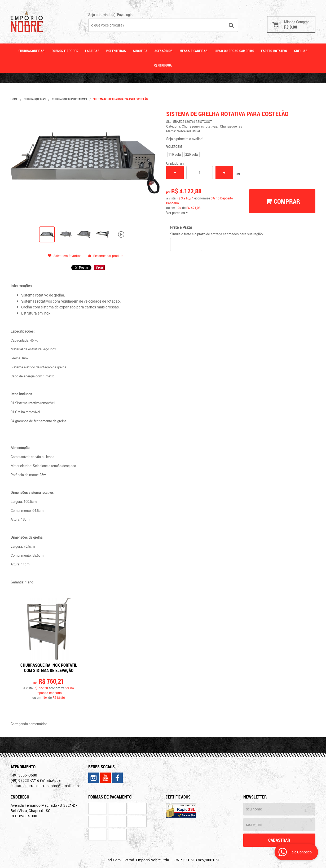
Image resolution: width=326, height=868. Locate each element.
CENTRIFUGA (163, 65)
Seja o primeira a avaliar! (184, 139)
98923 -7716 (35, 780)
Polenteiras (116, 51)
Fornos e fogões (65, 51)
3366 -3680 (24, 775)
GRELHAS (301, 51)
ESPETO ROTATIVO (274, 51)
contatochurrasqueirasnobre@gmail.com (45, 786)
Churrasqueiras (32, 51)
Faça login (125, 15)
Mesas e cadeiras (194, 51)
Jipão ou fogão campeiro (235, 51)
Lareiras (92, 51)
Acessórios (164, 51)
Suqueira (140, 51)
